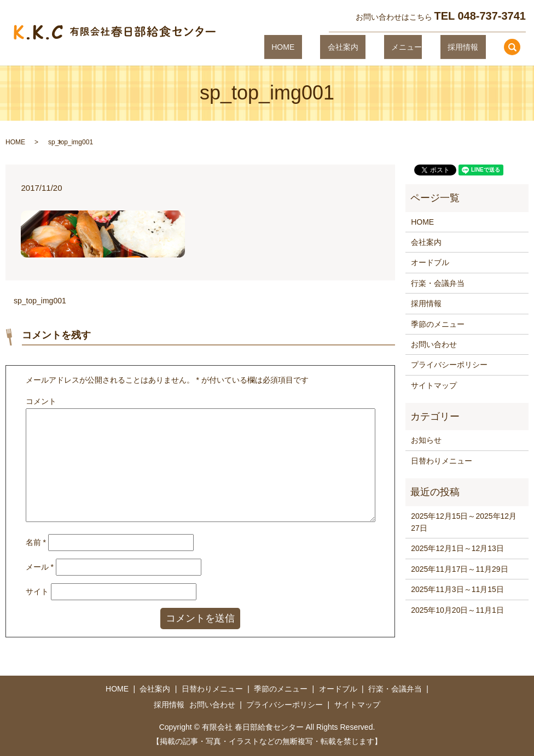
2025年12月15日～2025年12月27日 (464, 522)
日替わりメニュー (442, 461)
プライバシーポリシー (449, 365)
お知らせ (426, 440)
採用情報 (470, 46)
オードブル (430, 262)
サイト (37, 591)
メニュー (421, 46)
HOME (327, 46)
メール (40, 567)
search (512, 47)
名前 (36, 542)
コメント (41, 401)
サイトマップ (434, 385)
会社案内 (372, 46)
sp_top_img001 (40, 301)
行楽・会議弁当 (438, 283)
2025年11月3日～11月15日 (457, 589)
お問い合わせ (434, 344)
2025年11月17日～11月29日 (459, 569)
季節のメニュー (438, 324)
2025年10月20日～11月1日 (457, 610)
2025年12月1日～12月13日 (457, 548)
